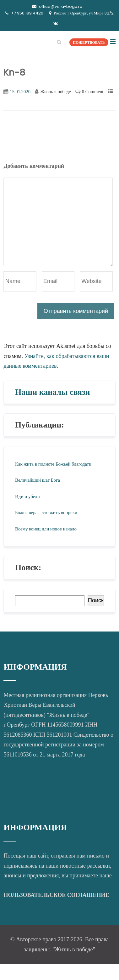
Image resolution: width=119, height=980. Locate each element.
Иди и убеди (27, 496)
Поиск (96, 600)
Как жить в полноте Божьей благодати (53, 464)
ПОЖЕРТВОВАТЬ (89, 42)
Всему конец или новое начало (46, 529)
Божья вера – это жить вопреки (46, 513)
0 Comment (93, 92)
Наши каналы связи (53, 392)
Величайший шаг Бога (38, 480)
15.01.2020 (20, 92)
